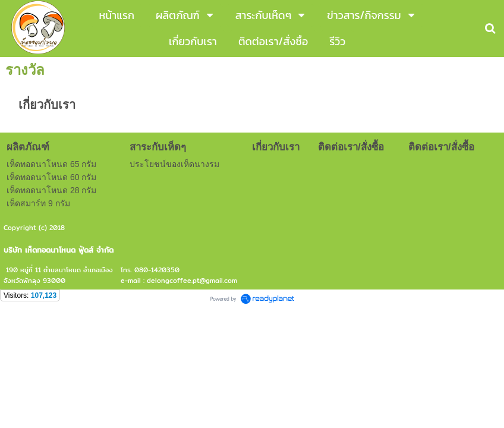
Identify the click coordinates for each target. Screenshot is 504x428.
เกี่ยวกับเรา (47, 105)
